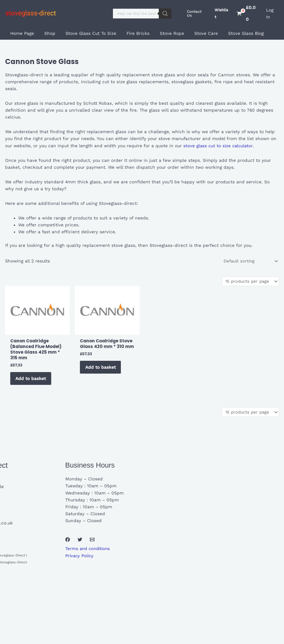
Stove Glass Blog (236, 33)
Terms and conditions (89, 551)
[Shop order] (249, 261)
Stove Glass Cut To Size (87, 33)
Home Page (21, 33)
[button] (197, 14)
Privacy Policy (80, 558)
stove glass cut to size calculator (218, 146)
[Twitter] (80, 542)
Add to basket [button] (32, 380)
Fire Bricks (133, 33)
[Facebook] (68, 542)
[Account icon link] (272, 14)
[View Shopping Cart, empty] (248, 13)
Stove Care (198, 33)
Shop (48, 33)
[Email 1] (92, 542)
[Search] (165, 14)
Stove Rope (165, 33)
